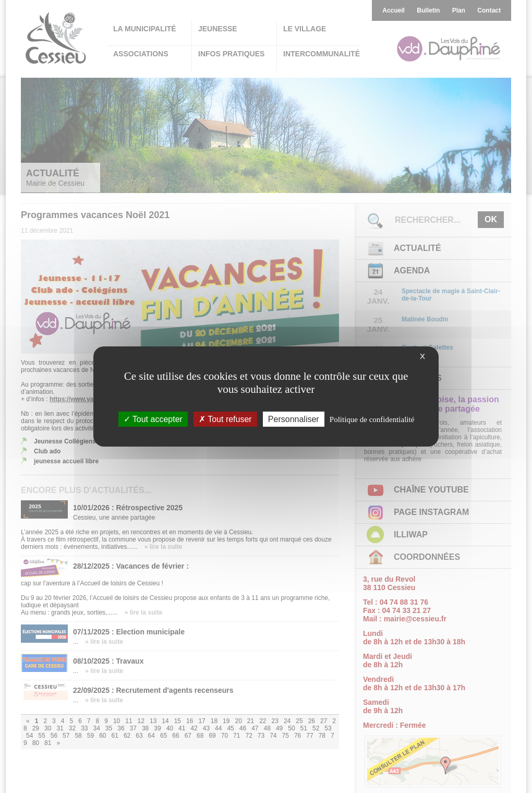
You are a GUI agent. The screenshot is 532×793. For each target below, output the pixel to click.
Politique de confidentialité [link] (372, 419)
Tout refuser (225, 419)
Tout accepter (153, 419)
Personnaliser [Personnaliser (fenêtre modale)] (294, 419)
